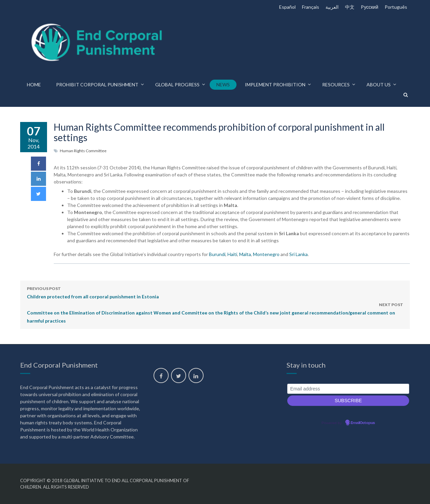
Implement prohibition (275, 85)
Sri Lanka (298, 254)
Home (34, 85)
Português (396, 7)
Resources (336, 85)
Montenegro (266, 254)
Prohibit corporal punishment (97, 85)
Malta (245, 254)
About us (379, 85)
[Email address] (348, 389)
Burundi (217, 254)
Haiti (232, 254)
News (223, 85)
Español (287, 7)
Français (311, 7)
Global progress (177, 85)
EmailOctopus (363, 423)
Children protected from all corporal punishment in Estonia (93, 292)
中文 (350, 7)
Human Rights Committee (83, 151)
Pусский (370, 7)
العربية (332, 7)
